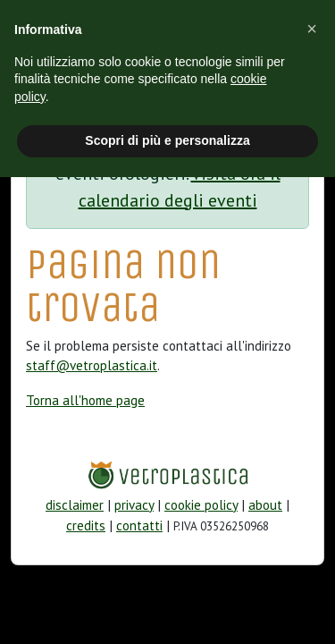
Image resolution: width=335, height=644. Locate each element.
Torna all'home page (85, 400)
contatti (139, 525)
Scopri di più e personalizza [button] (167, 140)
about (265, 505)
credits (86, 525)
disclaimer (75, 505)
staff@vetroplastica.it (92, 365)
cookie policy (201, 505)
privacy (134, 505)
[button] (312, 29)
